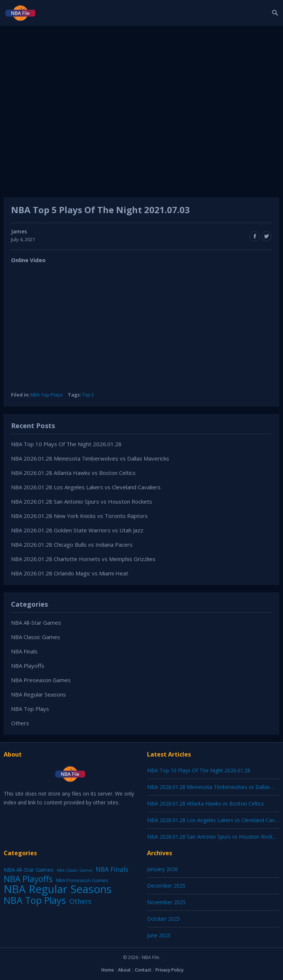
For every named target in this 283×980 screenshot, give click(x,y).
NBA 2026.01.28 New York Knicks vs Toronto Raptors (79, 516)
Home (108, 970)
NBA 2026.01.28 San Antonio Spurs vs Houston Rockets (82, 501)
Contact (143, 970)
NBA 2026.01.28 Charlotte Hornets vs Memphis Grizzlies (83, 559)
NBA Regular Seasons (39, 694)
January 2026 (163, 869)
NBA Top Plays (47, 395)
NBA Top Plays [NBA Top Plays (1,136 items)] (35, 900)
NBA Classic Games (36, 637)
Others (20, 723)
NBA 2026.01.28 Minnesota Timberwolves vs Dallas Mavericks (90, 458)
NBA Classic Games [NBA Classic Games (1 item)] (75, 870)
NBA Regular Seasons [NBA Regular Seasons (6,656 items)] (58, 889)
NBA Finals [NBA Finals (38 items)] (112, 869)
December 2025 (166, 886)
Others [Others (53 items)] (80, 901)
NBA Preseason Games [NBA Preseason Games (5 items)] (82, 880)
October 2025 (163, 919)
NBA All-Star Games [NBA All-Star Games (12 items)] (29, 870)
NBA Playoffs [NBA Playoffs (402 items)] (28, 879)
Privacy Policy (170, 970)
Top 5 (88, 395)
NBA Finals (24, 651)
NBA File (151, 957)
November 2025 (166, 902)
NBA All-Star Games (36, 623)
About (124, 970)
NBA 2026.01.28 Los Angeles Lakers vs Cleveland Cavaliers (86, 487)
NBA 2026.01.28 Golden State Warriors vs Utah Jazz (77, 530)
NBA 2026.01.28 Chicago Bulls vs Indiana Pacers (72, 544)
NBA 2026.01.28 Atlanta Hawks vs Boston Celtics (73, 473)
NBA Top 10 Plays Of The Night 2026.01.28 (66, 444)
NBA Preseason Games (41, 680)
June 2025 (159, 935)
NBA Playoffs (28, 666)
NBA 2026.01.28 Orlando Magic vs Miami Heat (70, 573)
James (19, 231)
